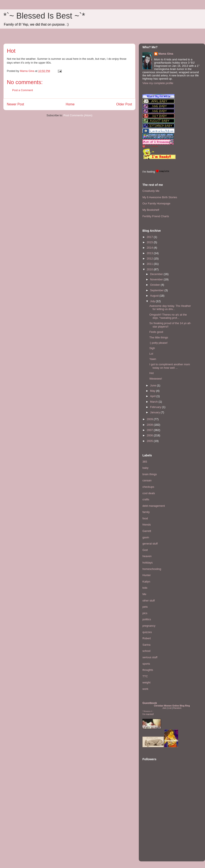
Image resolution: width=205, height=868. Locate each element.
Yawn (153, 359)
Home (70, 104)
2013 (150, 253)
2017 (150, 237)
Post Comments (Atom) (78, 115)
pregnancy (149, 626)
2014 (150, 248)
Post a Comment (23, 90)
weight (146, 682)
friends (147, 525)
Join (164, 708)
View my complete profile (158, 83)
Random (177, 708)
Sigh (152, 348)
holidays (148, 563)
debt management (154, 506)
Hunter (147, 575)
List (170, 708)
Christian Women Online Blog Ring (172, 706)
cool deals (149, 493)
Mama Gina (166, 54)
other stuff (149, 601)
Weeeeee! (156, 379)
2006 (150, 435)
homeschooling (152, 569)
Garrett (147, 531)
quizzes (147, 632)
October (155, 285)
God (145, 550)
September (157, 290)
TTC (145, 676)
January (155, 412)
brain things (150, 474)
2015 (150, 242)
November (157, 279)
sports (146, 664)
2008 (150, 425)
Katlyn (146, 582)
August (155, 296)
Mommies (147, 711)
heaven (147, 556)
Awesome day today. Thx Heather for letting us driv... (170, 308)
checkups (148, 487)
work (145, 689)
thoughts (148, 670)
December (157, 274)
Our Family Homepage (156, 203)
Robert (147, 638)
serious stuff (150, 657)
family (146, 512)
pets (145, 607)
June (154, 385)
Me (144, 594)
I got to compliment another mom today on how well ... (170, 366)
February (156, 407)
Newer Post (15, 104)
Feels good (156, 332)
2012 (150, 259)
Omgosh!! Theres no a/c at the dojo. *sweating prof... (168, 316)
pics (145, 613)
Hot (151, 373)
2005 (150, 441)
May (153, 391)
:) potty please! (158, 343)
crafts (146, 499)
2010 (150, 269)
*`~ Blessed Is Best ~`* (44, 16)
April (153, 396)
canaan (147, 480)
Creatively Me (151, 191)
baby (145, 468)
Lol (151, 354)
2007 (150, 430)
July (153, 301)
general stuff (150, 544)
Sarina (146, 645)
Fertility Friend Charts (156, 216)
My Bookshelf (151, 210)
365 (145, 462)
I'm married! (148, 714)
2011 (150, 264)
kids (145, 588)
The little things (159, 337)
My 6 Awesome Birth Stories (160, 197)
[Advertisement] (155, 832)
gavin (146, 537)
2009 (150, 419)
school (146, 651)
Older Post (124, 104)
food (145, 518)
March (154, 402)
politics (147, 619)
